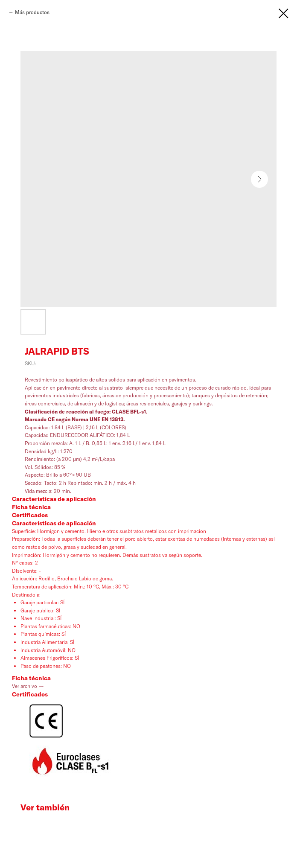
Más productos (32, 12)
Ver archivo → (28, 686)
